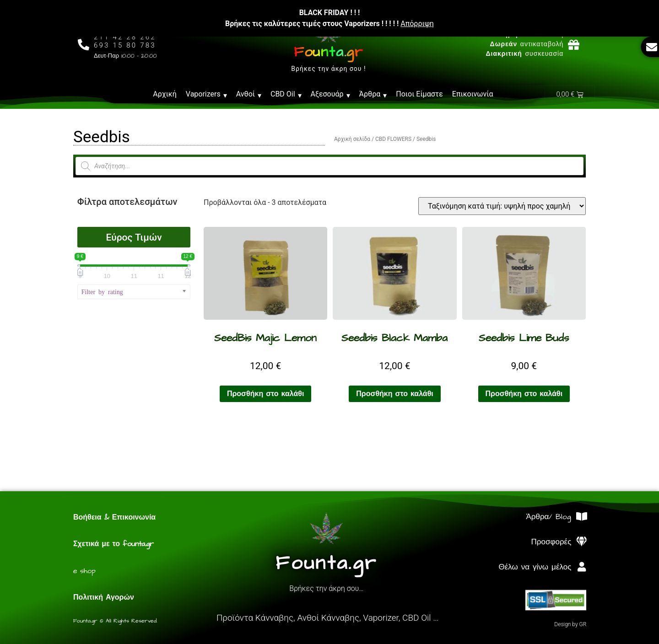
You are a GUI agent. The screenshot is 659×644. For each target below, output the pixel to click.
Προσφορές (551, 542)
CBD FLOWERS (393, 139)
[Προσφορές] (581, 542)
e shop (84, 571)
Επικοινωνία (473, 94)
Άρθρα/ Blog (548, 517)
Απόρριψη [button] (417, 24)
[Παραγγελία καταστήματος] (502, 206)
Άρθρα (373, 94)
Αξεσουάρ (330, 94)
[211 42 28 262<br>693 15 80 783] (84, 45)
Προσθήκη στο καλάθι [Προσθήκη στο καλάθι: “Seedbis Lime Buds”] (524, 394)
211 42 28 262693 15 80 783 (125, 41)
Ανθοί (249, 94)
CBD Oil (286, 94)
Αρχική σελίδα (352, 139)
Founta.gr (329, 52)
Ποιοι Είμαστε (419, 94)
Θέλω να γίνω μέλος (535, 567)
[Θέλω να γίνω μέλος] (581, 567)
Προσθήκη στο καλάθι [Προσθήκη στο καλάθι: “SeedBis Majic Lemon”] (266, 394)
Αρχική (165, 94)
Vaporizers (206, 94)
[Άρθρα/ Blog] (581, 517)
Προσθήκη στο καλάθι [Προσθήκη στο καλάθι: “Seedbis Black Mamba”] (395, 394)
